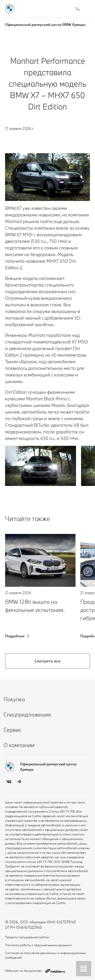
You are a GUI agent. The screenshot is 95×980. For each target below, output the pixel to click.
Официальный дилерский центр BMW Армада (45, 25)
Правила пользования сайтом (27, 937)
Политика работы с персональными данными (38, 945)
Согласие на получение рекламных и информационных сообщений (45, 955)
